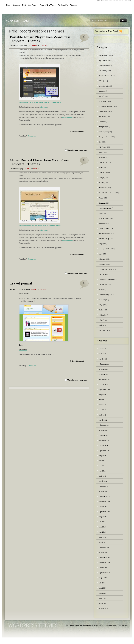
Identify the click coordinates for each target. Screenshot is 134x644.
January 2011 (103, 491)
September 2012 (104, 389)
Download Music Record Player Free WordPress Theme (40, 225)
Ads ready (102, 116)
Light (100, 254)
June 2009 (102, 588)
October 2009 (103, 568)
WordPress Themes (18, 21)
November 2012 (104, 379)
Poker (101, 320)
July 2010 (102, 522)
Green (101, 122)
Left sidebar (103, 86)
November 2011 (104, 440)
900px (101, 244)
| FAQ (23, 5)
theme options (68, 117)
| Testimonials (62, 5)
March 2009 (103, 603)
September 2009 (104, 573)
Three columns (104, 208)
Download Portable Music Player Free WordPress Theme (40, 102)
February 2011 (104, 486)
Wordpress (102, 127)
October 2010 (103, 507)
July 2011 (102, 461)
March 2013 (103, 359)
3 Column (102, 264)
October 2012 (103, 384)
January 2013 (103, 369)
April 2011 (102, 476)
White (101, 81)
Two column (103, 162)
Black (101, 96)
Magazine (102, 157)
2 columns (102, 71)
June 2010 (102, 527)
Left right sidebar (105, 249)
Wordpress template (105, 269)
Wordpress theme (105, 137)
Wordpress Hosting (77, 150)
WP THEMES (104, 274)
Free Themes (103, 111)
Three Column (104, 228)
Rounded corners (104, 234)
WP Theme (102, 147)
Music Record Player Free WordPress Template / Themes (39, 162)
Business (102, 223)
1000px (101, 315)
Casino (101, 310)
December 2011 (104, 435)
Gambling (102, 330)
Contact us (32, 136)
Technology (103, 284)
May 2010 (102, 532)
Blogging (102, 203)
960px (101, 305)
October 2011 (103, 445)
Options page (103, 132)
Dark (100, 325)
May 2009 (102, 593)
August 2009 (103, 578)
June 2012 (102, 405)
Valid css (102, 300)
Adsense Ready (104, 239)
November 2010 (104, 501)
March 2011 (103, 481)
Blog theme (103, 188)
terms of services (106, 625)
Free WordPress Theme (107, 193)
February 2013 (104, 364)
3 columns (102, 101)
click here (44, 107)
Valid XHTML (104, 218)
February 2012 (104, 425)
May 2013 (102, 349)
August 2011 (103, 456)
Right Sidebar (103, 60)
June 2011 (102, 466)
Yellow (101, 183)
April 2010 (102, 537)
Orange (101, 178)
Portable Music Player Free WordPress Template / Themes (40, 39)
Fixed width (103, 66)
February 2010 (104, 547)
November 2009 (104, 563)
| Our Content (32, 5)
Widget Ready (104, 55)
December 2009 (104, 557)
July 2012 (102, 400)
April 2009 (102, 598)
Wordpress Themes (105, 106)
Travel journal (21, 283)
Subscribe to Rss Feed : (107, 31)
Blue (100, 91)
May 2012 (102, 410)
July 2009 (102, 583)
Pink (100, 290)
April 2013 (102, 354)
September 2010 (104, 512)
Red (100, 142)
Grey (100, 213)
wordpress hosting (120, 625)
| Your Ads (73, 5)
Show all (43, 46)
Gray (100, 167)
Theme (101, 198)
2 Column (102, 259)
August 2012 (103, 395)
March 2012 (103, 420)
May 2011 (102, 471)
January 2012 (103, 430)
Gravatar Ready (104, 295)
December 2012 (104, 374)
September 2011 (104, 451)
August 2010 (103, 517)
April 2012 (102, 415)
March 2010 (103, 542)
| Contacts (16, 5)
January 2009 (103, 608)
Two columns (103, 172)
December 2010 (104, 496)
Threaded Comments (106, 279)
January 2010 (103, 552)
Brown (101, 152)
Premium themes (104, 76)
